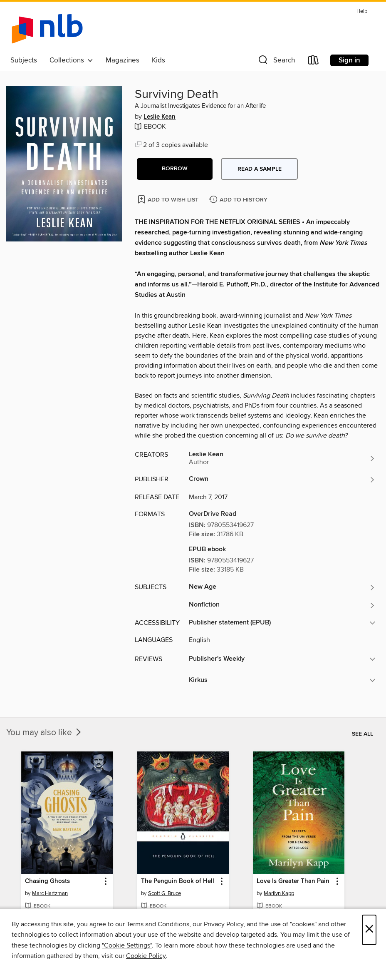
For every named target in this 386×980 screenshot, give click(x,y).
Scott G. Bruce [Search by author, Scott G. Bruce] (165, 893)
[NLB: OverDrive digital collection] (47, 29)
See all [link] (362, 734)
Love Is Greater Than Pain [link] (293, 881)
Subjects (24, 60)
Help (362, 11)
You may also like (45, 733)
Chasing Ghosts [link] (47, 881)
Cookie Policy (146, 956)
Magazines (122, 60)
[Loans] (314, 62)
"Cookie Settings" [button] (127, 945)
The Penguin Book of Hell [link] (178, 881)
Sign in (349, 60)
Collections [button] (71, 60)
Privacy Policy (224, 924)
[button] (276, 62)
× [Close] (369, 930)
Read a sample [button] (260, 169)
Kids (158, 60)
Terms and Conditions (158, 924)
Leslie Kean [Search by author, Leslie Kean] (160, 117)
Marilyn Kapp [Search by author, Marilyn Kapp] (279, 893)
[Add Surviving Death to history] (239, 200)
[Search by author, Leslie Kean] (282, 458)
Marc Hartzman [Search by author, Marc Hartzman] (50, 893)
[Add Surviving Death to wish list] (169, 199)
